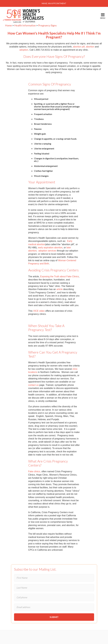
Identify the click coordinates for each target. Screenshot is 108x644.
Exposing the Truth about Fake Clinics (59, 276)
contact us (33, 385)
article (60, 289)
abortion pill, (79, 47)
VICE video (39, 311)
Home (8, 25)
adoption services (47, 251)
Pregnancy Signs (47, 25)
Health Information (25, 25)
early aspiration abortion (50, 248)
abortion (90, 47)
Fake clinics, (35, 471)
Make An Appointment (54, 3)
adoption (24, 50)
